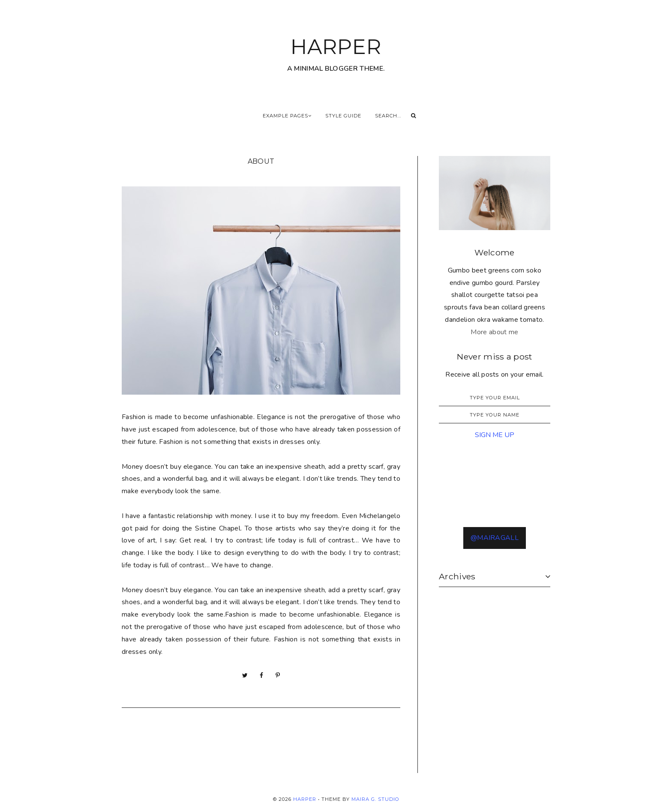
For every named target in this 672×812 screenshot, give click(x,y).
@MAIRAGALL (495, 538)
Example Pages (287, 116)
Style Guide (343, 116)
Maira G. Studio (375, 799)
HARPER (336, 47)
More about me (494, 332)
